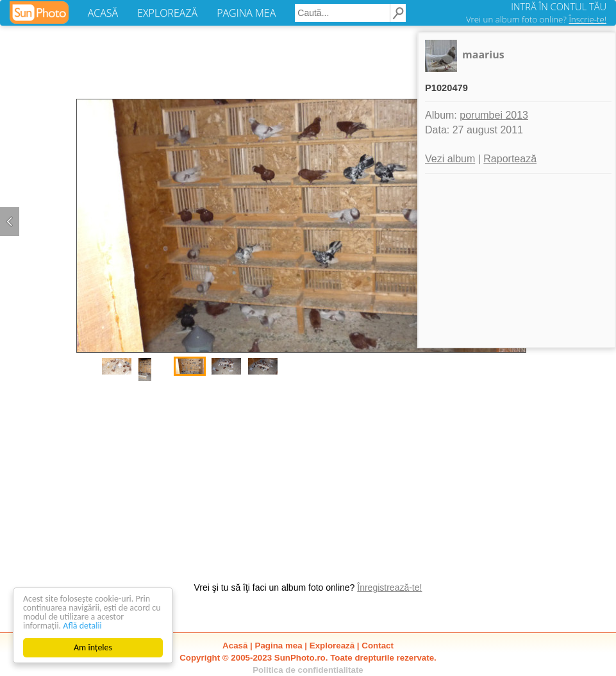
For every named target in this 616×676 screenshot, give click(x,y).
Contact (378, 646)
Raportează (510, 159)
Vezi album (450, 159)
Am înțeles (93, 647)
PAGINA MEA (246, 13)
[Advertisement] (308, 475)
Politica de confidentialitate (308, 670)
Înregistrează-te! (389, 587)
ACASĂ (103, 13)
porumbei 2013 (494, 115)
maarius (483, 55)
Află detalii (82, 626)
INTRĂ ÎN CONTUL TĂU (559, 6)
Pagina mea (279, 646)
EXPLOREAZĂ (167, 13)
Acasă (235, 646)
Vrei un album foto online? (536, 19)
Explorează (332, 646)
